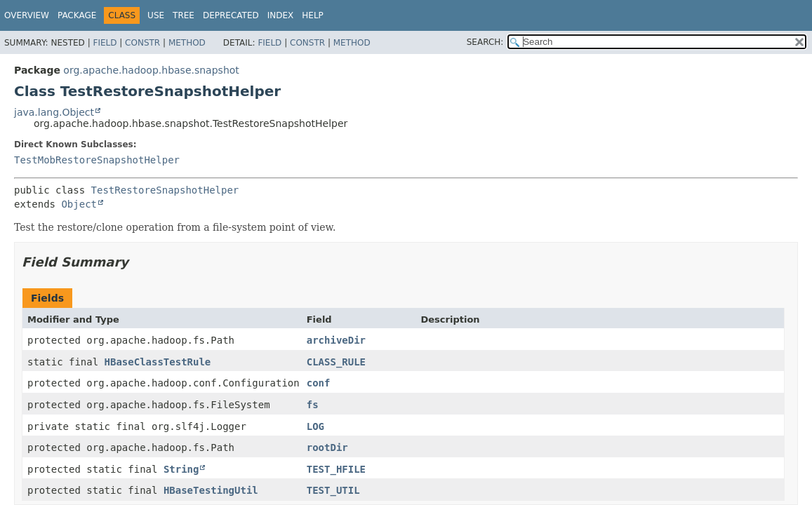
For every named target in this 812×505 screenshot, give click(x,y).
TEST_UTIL (333, 490)
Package (77, 15)
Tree (184, 15)
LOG (315, 426)
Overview (27, 15)
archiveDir (336, 340)
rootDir (327, 447)
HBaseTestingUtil (211, 490)
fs (313, 405)
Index (281, 15)
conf (319, 383)
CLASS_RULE (336, 362)
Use (156, 15)
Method (187, 43)
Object (79, 204)
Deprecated (231, 15)
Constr (142, 43)
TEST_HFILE (336, 469)
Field (105, 43)
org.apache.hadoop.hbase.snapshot (151, 70)
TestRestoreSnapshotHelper (165, 190)
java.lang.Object (54, 112)
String (181, 469)
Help (313, 15)
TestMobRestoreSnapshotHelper (97, 160)
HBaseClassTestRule (158, 362)
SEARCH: (485, 42)
